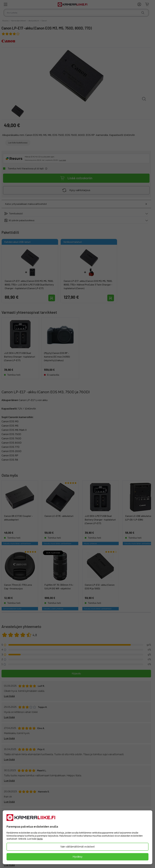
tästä (40, 839)
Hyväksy (77, 857)
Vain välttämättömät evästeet (77, 847)
